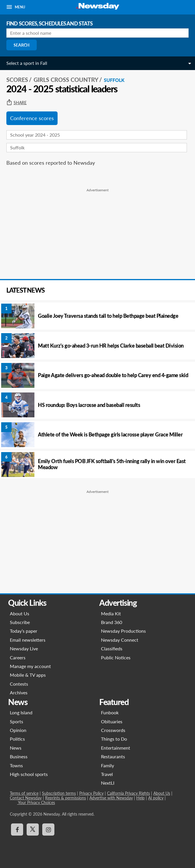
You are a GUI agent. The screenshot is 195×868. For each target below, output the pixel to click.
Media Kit (111, 613)
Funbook (110, 712)
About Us (20, 613)
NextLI (108, 783)
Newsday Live (24, 648)
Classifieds (112, 648)
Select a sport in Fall (27, 63)
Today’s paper (24, 631)
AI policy (156, 798)
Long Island (21, 712)
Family (107, 765)
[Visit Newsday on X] (33, 830)
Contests (19, 684)
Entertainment (116, 748)
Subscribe (20, 622)
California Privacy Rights (128, 793)
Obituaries (112, 721)
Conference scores (32, 118)
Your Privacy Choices (36, 802)
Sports (16, 721)
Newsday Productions (123, 631)
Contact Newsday (26, 798)
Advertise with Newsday (111, 798)
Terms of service (24, 793)
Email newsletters (28, 640)
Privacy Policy (91, 793)
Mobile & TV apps (28, 675)
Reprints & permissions (66, 798)
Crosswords (113, 730)
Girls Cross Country (66, 80)
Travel (107, 774)
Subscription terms (59, 793)
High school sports (29, 774)
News (16, 748)
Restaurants (113, 756)
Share (16, 103)
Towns (16, 765)
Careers (18, 657)
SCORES (17, 80)
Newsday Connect (120, 640)
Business (19, 756)
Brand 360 (112, 622)
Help (140, 798)
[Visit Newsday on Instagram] (48, 830)
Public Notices (116, 657)
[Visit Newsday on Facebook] (17, 830)
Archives (19, 692)
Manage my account (30, 666)
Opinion (18, 730)
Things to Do (114, 739)
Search (22, 45)
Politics (17, 739)
